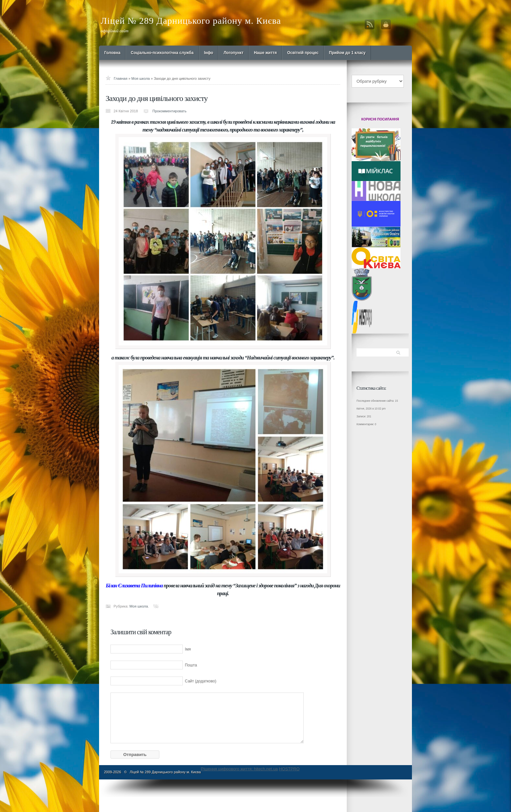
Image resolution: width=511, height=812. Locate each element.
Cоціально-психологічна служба (162, 53)
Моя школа (141, 78)
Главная (121, 78)
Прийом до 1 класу (347, 53)
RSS (370, 24)
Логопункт (234, 53)
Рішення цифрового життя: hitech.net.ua (239, 769)
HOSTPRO (289, 769)
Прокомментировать (169, 111)
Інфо (209, 53)
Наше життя (265, 53)
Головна (112, 53)
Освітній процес (303, 53)
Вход (386, 24)
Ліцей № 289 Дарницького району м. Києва (191, 21)
